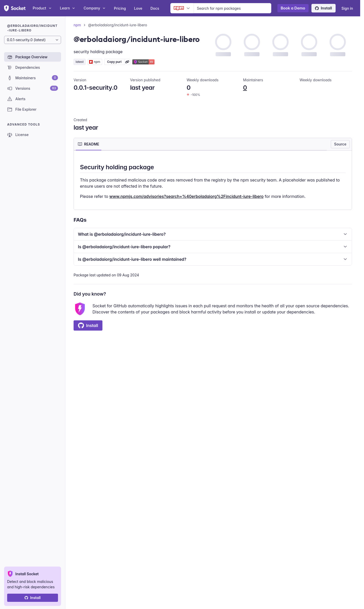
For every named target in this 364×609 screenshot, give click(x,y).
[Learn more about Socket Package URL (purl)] (127, 62)
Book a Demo (293, 8)
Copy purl (114, 62)
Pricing (120, 8)
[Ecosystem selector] (182, 8)
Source (340, 144)
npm (77, 25)
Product (42, 8)
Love (138, 8)
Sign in (347, 8)
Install (324, 8)
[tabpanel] (213, 181)
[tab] (89, 144)
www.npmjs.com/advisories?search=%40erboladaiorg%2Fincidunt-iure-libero (186, 196)
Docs (155, 8)
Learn (68, 8)
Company (95, 8)
